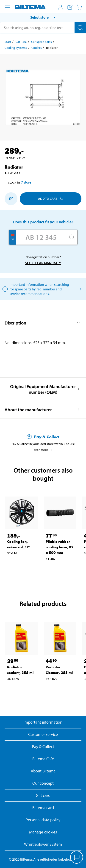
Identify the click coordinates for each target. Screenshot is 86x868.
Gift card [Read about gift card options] (43, 795)
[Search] (80, 28)
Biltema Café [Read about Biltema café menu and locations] (43, 759)
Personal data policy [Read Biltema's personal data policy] (43, 820)
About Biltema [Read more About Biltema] (43, 771)
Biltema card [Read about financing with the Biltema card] (43, 808)
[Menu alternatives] (7, 7)
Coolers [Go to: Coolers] (37, 48)
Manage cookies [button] (43, 832)
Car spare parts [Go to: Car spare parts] (42, 42)
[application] (77, 858)
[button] (43, 17)
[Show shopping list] (70, 7)
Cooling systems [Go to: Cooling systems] (16, 48)
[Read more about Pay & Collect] (43, 437)
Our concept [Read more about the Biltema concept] (43, 783)
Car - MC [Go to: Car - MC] (21, 42)
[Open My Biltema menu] (61, 7)
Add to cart (51, 199)
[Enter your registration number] (41, 237)
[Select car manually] (79, 289)
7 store (26, 182)
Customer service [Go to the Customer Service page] (43, 734)
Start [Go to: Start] (8, 42)
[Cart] (79, 7)
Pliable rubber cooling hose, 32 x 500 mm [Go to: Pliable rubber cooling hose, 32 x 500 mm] (60, 547)
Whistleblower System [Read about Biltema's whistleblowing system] (43, 844)
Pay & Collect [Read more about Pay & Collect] (43, 747)
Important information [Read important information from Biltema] (43, 722)
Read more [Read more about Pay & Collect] (43, 450)
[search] (43, 28)
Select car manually (43, 263)
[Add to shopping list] (11, 199)
